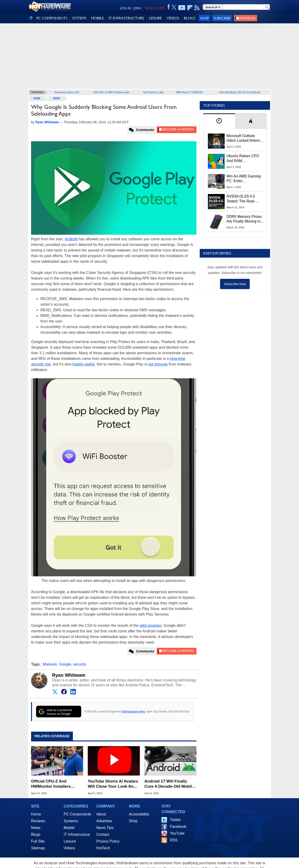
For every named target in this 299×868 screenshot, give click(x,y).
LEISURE (155, 18)
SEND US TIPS (155, 8)
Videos (69, 848)
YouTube (177, 833)
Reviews (38, 821)
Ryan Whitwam (69, 675)
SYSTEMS (79, 18)
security (80, 664)
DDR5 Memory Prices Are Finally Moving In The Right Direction (244, 219)
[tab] (219, 121)
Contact (103, 834)
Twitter (175, 820)
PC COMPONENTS (52, 18)
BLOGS (190, 18)
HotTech (103, 848)
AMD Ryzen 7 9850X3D (189, 92)
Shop (204, 18)
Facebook (178, 827)
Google (65, 664)
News (57, 98)
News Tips (105, 828)
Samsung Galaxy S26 (67, 92)
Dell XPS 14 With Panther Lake (111, 92)
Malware (50, 664)
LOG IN (126, 8)
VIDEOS (173, 18)
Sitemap (38, 848)
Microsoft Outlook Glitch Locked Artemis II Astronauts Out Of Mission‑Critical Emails (245, 138)
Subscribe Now (235, 284)
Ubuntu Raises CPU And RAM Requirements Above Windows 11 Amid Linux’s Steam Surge (244, 159)
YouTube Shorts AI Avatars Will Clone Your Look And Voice (113, 784)
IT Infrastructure (77, 834)
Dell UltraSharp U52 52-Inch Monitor (240, 92)
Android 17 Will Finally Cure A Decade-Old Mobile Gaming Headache (169, 784)
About (101, 814)
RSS (174, 840)
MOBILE (98, 18)
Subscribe (222, 18)
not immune (158, 364)
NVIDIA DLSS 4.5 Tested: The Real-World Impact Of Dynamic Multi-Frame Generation (244, 199)
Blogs (36, 834)
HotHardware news (133, 712)
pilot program (151, 625)
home (37, 98)
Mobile (69, 828)
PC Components (77, 814)
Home (36, 814)
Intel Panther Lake (153, 92)
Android (71, 239)
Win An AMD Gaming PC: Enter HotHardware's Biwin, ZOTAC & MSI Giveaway (244, 179)
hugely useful (83, 364)
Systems (71, 821)
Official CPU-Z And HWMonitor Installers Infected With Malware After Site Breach (57, 784)
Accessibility (139, 814)
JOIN (137, 8)
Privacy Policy (108, 841)
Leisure (70, 841)
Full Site (38, 841)
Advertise (104, 821)
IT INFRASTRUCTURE (126, 18)
